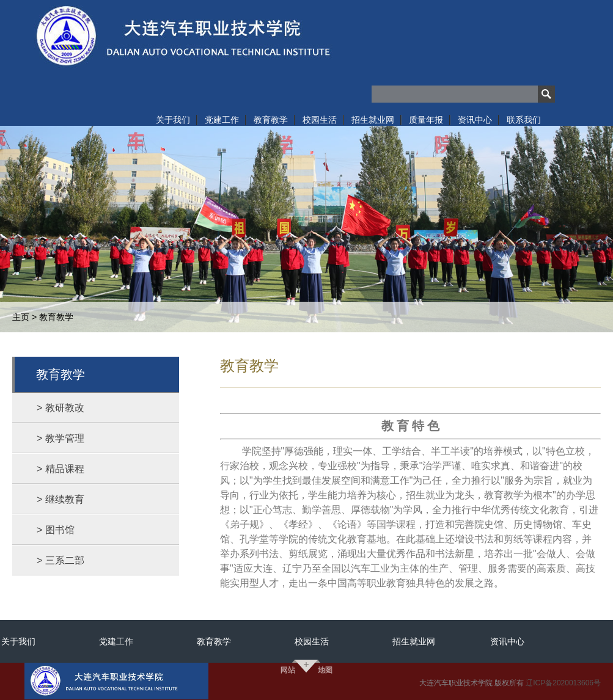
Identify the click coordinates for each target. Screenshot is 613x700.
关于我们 (18, 641)
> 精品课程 (61, 469)
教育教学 (56, 317)
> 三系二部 (61, 560)
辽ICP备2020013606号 (563, 683)
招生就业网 (414, 641)
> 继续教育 (61, 499)
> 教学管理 (61, 438)
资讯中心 (507, 641)
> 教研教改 (61, 408)
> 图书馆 (56, 530)
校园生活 (312, 641)
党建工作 (116, 641)
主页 (21, 317)
